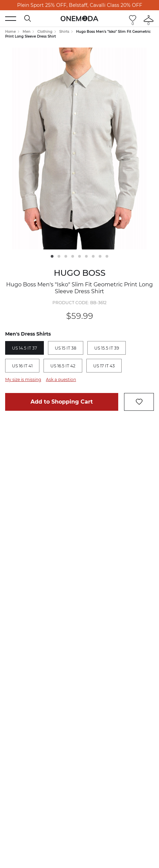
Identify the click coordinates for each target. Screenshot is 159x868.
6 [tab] (86, 256)
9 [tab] (107, 256)
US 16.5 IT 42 (63, 366)
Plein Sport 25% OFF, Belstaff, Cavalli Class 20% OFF (80, 5)
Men (27, 32)
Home (10, 32)
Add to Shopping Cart (62, 402)
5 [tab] (79, 256)
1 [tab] (52, 256)
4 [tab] (73, 256)
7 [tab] (93, 256)
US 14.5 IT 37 (25, 348)
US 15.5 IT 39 (107, 348)
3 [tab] (66, 256)
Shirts (64, 32)
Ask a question (61, 379)
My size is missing (23, 379)
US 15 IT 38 (66, 348)
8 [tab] (100, 256)
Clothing (45, 32)
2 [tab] (59, 256)
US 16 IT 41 (22, 366)
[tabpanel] (79, 148)
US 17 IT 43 (104, 366)
